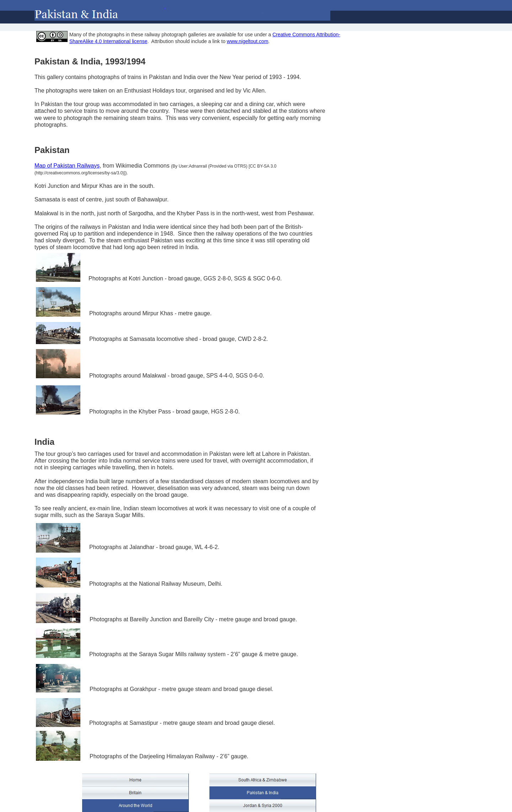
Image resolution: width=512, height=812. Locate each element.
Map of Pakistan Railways (67, 166)
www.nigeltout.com (248, 41)
